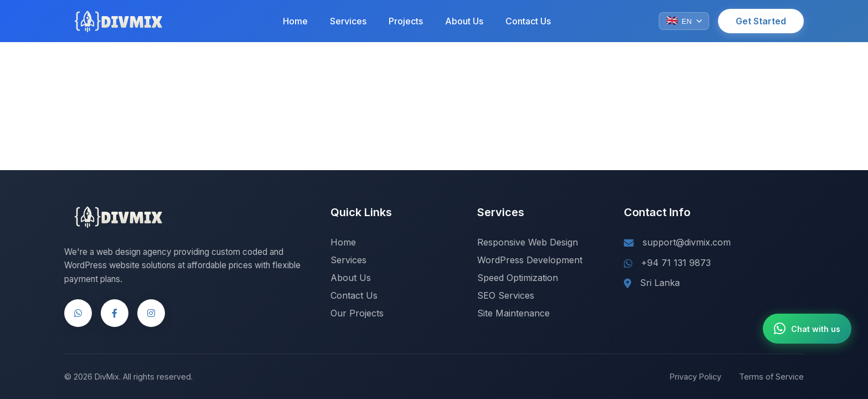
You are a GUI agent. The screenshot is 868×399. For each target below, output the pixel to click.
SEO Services (506, 295)
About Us (464, 21)
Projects (406, 21)
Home (295, 21)
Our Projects (357, 313)
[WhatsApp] (78, 313)
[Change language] (684, 21)
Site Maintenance (513, 313)
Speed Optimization (518, 278)
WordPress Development (530, 260)
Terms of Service (771, 377)
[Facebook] (115, 313)
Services (348, 21)
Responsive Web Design (528, 242)
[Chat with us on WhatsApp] (807, 329)
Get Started (761, 21)
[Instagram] (151, 313)
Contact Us (528, 21)
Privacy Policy (696, 377)
